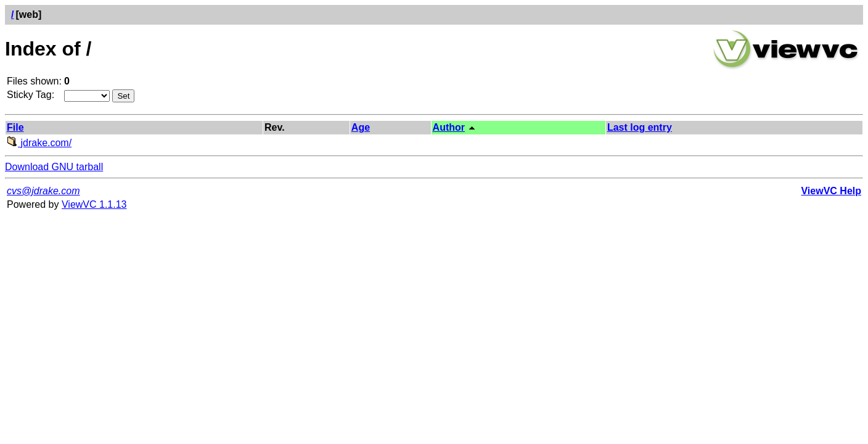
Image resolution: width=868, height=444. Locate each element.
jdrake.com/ (39, 143)
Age (361, 127)
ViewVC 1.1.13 (94, 204)
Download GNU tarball (54, 167)
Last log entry (640, 127)
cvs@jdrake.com (43, 191)
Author (449, 127)
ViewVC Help (831, 191)
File (15, 127)
